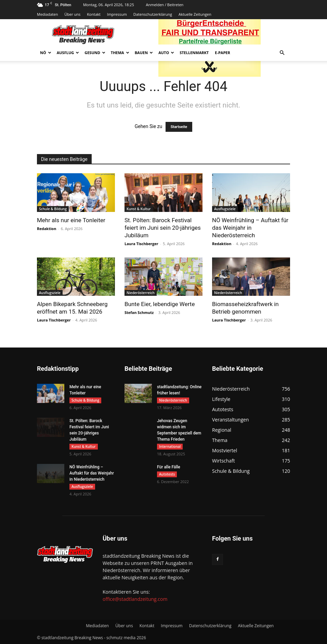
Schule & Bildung (53, 209)
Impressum (117, 14)
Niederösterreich (141, 293)
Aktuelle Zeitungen (195, 14)
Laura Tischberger (141, 244)
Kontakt (94, 14)
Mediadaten (47, 14)
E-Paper (223, 53)
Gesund (95, 53)
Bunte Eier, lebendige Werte (160, 304)
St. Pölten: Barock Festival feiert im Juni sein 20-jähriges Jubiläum (163, 228)
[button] (282, 53)
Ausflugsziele (225, 209)
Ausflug (68, 53)
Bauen (144, 53)
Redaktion (47, 229)
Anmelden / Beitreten (165, 5)
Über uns (72, 14)
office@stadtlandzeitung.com (135, 599)
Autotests (167, 474)
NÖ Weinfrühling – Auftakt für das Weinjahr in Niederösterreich (250, 228)
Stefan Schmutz (139, 312)
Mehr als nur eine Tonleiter (71, 220)
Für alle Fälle (169, 467)
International (170, 446)
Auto (166, 53)
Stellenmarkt (194, 53)
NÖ (46, 53)
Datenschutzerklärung (153, 14)
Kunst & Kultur (139, 209)
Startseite (179, 127)
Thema (120, 53)
